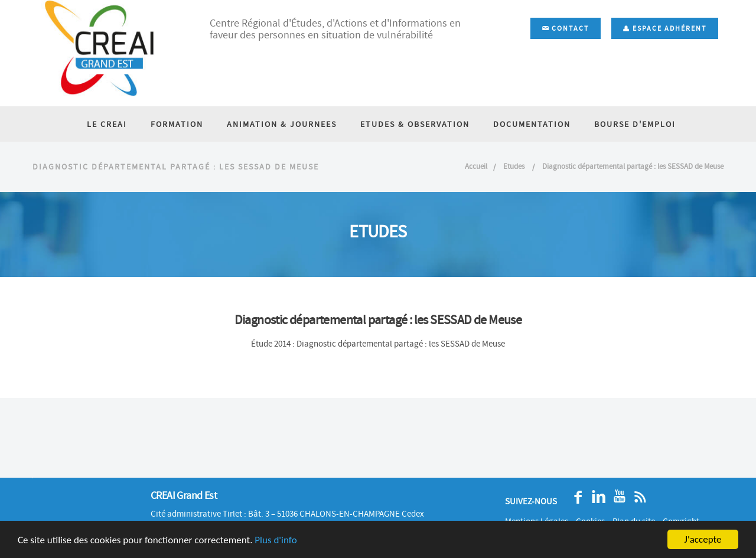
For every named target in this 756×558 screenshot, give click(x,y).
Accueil (476, 166)
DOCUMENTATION (532, 124)
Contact (566, 28)
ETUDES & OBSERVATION (415, 124)
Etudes (515, 166)
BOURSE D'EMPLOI (635, 124)
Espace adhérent (665, 28)
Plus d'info (276, 540)
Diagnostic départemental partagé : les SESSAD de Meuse (633, 166)
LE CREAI (107, 124)
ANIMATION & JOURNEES (282, 124)
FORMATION (177, 124)
